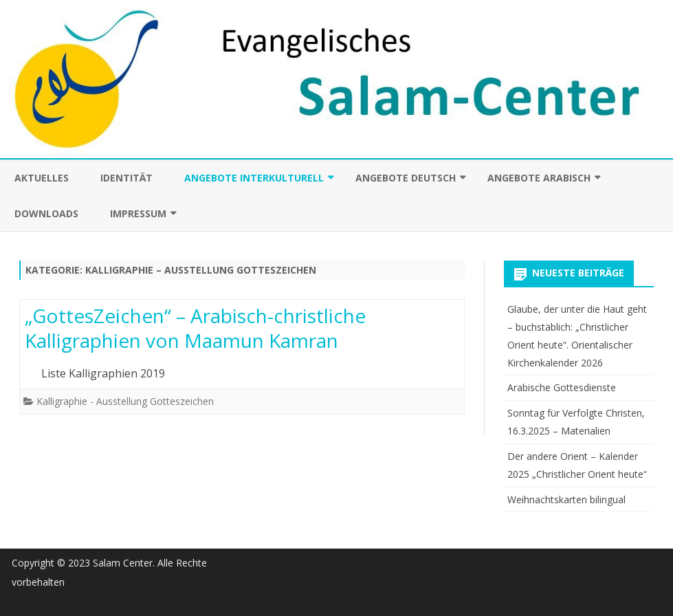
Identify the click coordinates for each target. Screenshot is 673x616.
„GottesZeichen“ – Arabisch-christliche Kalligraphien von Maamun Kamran (195, 328)
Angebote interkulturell (254, 178)
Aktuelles (42, 178)
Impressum (138, 213)
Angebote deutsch (406, 178)
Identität (126, 178)
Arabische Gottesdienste (562, 387)
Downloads (46, 213)
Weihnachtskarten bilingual (566, 499)
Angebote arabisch (539, 178)
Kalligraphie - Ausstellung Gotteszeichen (125, 401)
